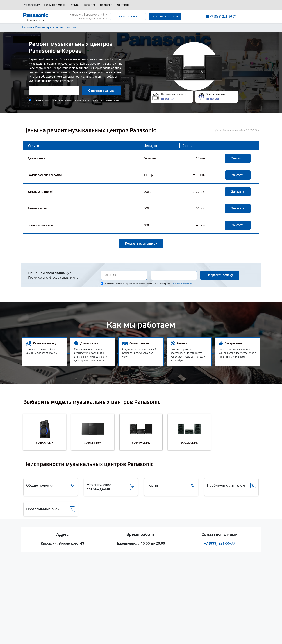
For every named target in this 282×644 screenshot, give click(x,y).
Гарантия (90, 5)
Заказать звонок (128, 17)
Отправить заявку (101, 91)
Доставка (106, 5)
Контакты (123, 5)
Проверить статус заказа (165, 17)
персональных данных (110, 101)
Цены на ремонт (55, 5)
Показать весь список (141, 244)
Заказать (238, 158)
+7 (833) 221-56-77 (220, 543)
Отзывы (75, 5)
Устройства (30, 5)
